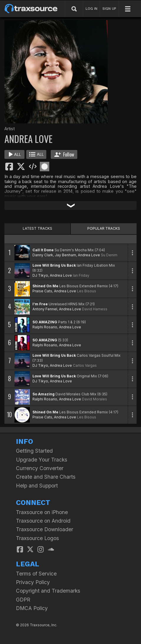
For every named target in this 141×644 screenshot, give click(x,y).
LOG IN (91, 9)
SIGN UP (109, 9)
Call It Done (43, 250)
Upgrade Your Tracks (42, 460)
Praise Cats (42, 291)
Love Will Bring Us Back (54, 265)
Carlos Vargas (85, 365)
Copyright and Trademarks (48, 591)
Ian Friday (81, 275)
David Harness (95, 309)
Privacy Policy (33, 582)
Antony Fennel (45, 309)
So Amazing (44, 394)
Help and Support (37, 486)
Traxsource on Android (43, 521)
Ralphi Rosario (45, 327)
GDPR (23, 600)
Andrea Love (89, 255)
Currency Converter (40, 468)
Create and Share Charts (46, 477)
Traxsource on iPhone (42, 512)
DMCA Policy (32, 608)
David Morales (95, 399)
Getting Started (34, 451)
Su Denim (109, 255)
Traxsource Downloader (45, 529)
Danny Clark (43, 255)
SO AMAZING (45, 322)
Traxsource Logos (37, 538)
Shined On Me (45, 286)
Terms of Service (36, 574)
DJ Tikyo (40, 275)
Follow (64, 154)
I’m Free (40, 304)
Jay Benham (65, 255)
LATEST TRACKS (37, 228)
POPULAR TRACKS (104, 228)
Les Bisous (87, 291)
